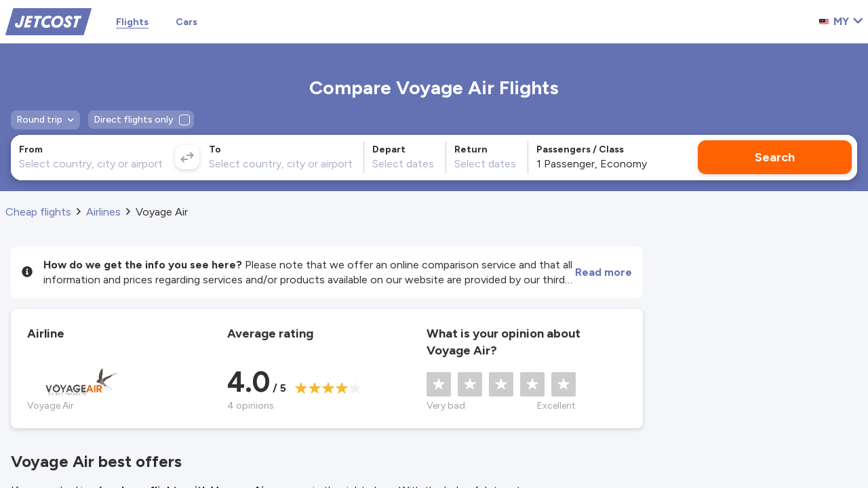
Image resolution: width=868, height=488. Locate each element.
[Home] (48, 21)
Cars (186, 22)
